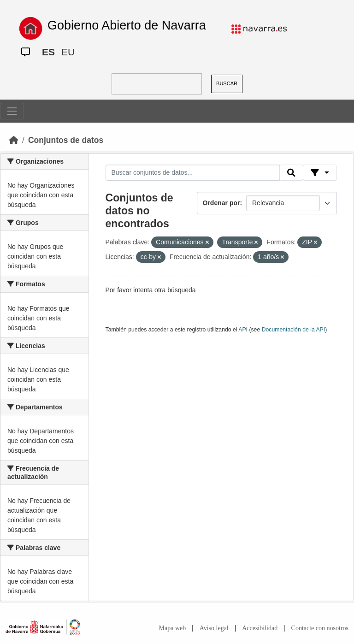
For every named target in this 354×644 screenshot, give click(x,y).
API (243, 330)
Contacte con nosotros (320, 628)
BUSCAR (227, 83)
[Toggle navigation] (12, 111)
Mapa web (173, 628)
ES (48, 52)
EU (68, 52)
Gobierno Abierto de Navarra (127, 25)
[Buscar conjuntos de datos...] (193, 173)
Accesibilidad (260, 628)
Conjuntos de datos (66, 140)
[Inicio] (14, 140)
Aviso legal (214, 628)
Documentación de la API (294, 330)
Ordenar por (221, 203)
